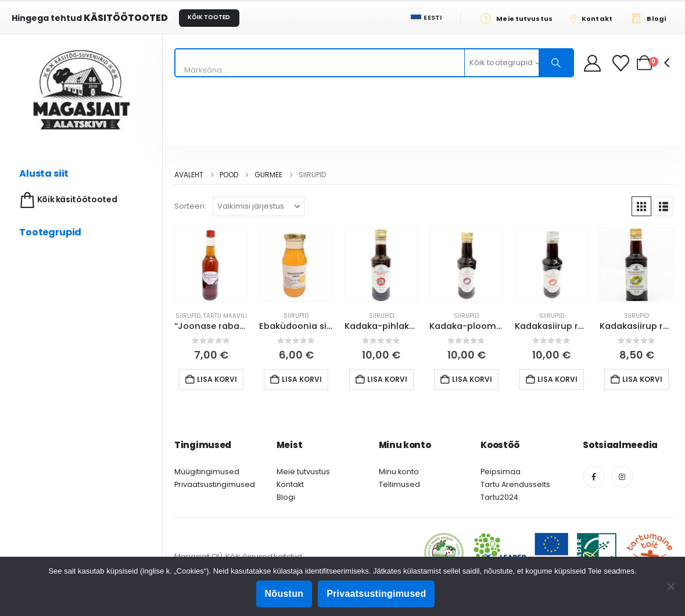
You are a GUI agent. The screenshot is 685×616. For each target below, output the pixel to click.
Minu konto (399, 472)
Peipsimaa (501, 472)
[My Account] (592, 63)
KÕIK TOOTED (209, 17)
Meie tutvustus (303, 472)
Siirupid (188, 316)
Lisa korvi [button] (217, 379)
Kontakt (290, 484)
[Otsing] (556, 63)
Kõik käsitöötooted (67, 200)
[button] (641, 206)
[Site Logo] (81, 90)
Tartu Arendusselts (515, 484)
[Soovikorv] (622, 63)
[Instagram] (622, 477)
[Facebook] (594, 477)
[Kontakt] (595, 18)
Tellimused (399, 484)
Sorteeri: (190, 206)
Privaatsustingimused (215, 484)
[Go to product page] (211, 264)
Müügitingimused (207, 472)
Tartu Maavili (225, 316)
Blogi (286, 497)
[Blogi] (652, 18)
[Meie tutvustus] (520, 18)
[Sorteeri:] (259, 206)
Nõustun (284, 594)
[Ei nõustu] (670, 586)
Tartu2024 (499, 497)
